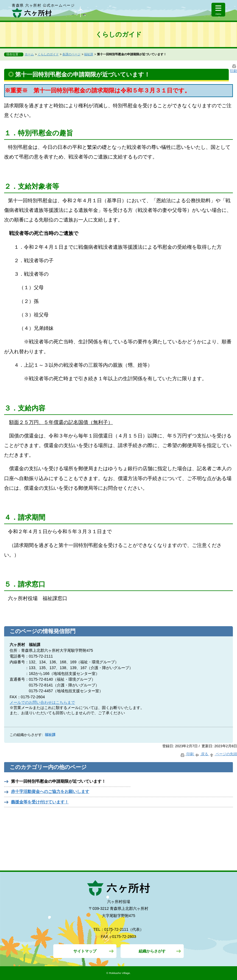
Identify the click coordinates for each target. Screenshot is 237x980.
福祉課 (89, 54)
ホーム (29, 54)
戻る (202, 754)
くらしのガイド (48, 54)
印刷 (187, 754)
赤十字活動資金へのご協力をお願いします (50, 791)
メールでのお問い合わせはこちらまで (42, 702)
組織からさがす (152, 951)
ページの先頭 (223, 754)
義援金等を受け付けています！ (40, 802)
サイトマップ (85, 951)
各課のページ (71, 54)
